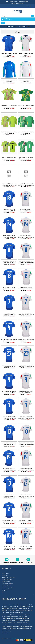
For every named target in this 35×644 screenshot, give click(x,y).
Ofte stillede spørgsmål (8, 587)
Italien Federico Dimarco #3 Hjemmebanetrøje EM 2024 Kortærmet (9, 418)
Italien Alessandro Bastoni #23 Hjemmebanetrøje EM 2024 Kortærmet (9, 366)
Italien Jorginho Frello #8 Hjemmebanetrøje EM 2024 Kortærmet (9, 289)
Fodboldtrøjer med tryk (8, 612)
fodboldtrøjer (5, 607)
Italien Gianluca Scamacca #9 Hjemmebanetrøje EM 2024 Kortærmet (9, 393)
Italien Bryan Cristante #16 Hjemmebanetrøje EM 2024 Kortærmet (9, 548)
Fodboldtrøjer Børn (7, 624)
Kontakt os (5, 576)
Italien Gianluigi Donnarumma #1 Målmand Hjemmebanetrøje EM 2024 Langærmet (9, 185)
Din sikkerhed (6, 574)
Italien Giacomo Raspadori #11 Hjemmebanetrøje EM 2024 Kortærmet (9, 263)
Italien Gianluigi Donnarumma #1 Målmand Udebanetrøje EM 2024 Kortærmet (26, 159)
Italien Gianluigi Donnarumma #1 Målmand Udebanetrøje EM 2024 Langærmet (26, 185)
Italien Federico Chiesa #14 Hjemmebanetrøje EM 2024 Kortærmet (9, 237)
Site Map (4, 591)
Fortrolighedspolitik (7, 589)
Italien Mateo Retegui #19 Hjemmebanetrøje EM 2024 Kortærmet (9, 470)
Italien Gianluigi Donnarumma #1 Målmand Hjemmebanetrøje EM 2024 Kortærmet (9, 159)
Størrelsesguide (6, 581)
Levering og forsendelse (8, 577)
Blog (3, 593)
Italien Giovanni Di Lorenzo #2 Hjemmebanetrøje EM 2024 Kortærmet (9, 522)
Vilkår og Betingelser (8, 583)
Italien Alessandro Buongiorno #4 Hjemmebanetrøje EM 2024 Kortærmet (9, 341)
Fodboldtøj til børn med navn (17, 638)
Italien (5, 29)
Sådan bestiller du (7, 579)
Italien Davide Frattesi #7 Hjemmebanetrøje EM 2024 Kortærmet (9, 315)
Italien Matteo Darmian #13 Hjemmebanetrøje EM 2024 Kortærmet (9, 497)
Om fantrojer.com (7, 585)
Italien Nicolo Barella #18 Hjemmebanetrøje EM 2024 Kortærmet (9, 211)
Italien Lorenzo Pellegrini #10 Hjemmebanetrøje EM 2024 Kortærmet (9, 445)
